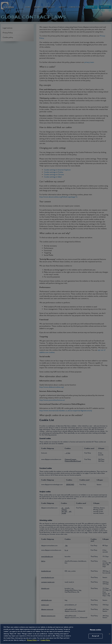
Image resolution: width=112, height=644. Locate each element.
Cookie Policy (45, 640)
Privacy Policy (32, 640)
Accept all (95, 636)
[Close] (110, 634)
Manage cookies (95, 630)
